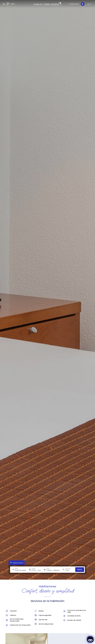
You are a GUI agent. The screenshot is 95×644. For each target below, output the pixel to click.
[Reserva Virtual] (83, 4)
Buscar (80, 570)
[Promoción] (69, 570)
